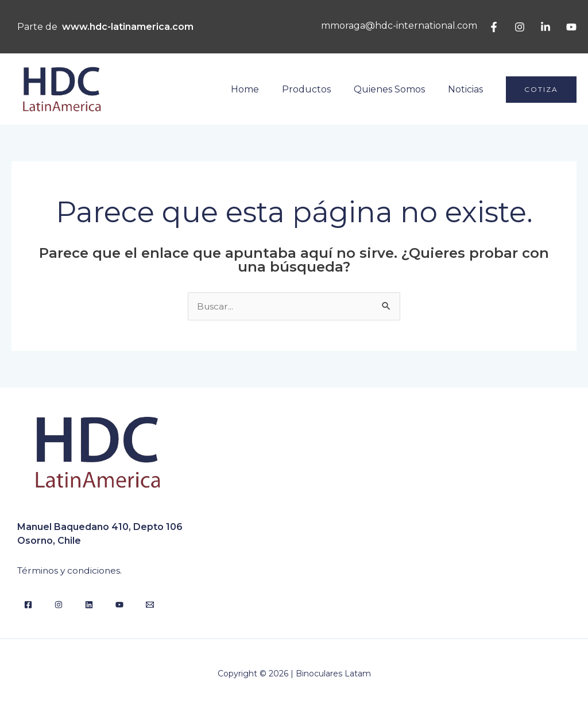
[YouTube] (571, 27)
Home (261, 89)
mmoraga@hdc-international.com (399, 26)
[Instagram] (520, 27)
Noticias (468, 89)
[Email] (150, 605)
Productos (318, 89)
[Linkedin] (546, 27)
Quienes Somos (396, 89)
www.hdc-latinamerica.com (128, 27)
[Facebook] (494, 27)
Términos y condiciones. (71, 570)
